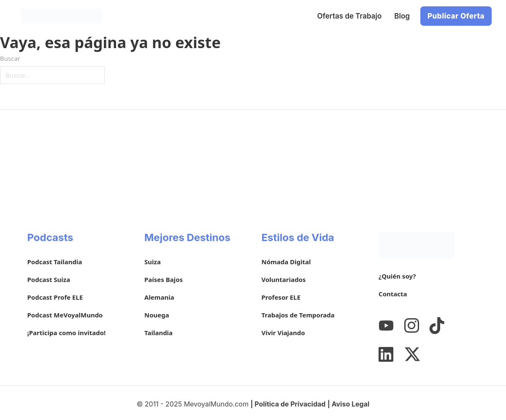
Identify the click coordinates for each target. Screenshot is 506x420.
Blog (402, 16)
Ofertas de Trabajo (350, 16)
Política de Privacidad (290, 404)
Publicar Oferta (456, 16)
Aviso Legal (351, 404)
